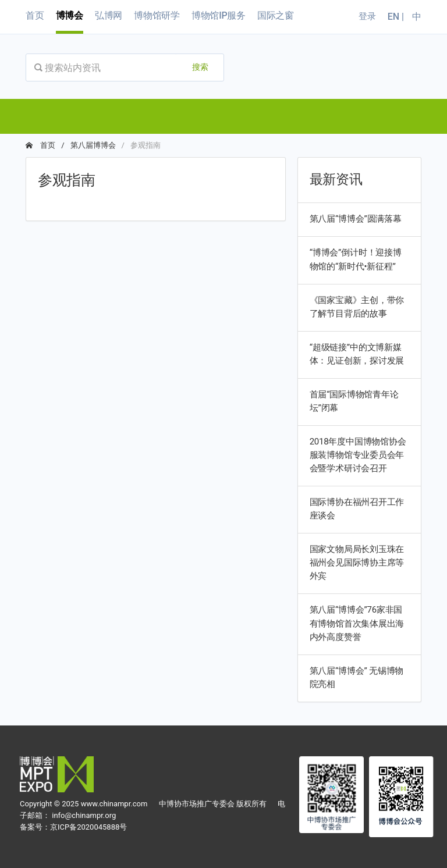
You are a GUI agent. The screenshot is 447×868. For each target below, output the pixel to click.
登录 (367, 16)
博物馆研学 (157, 15)
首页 (35, 15)
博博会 (70, 15)
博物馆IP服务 (219, 15)
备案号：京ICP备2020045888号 (73, 827)
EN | (397, 17)
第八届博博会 (93, 145)
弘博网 (109, 15)
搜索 (200, 67)
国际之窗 (276, 15)
